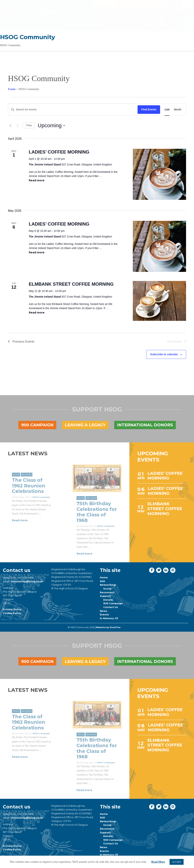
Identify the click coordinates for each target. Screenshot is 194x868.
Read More (158, 862)
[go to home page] (30, 16)
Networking (102, 14)
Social (107, 589)
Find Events (149, 109)
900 (83, 14)
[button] (66, 3)
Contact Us (111, 607)
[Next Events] (18, 126)
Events (71, 24)
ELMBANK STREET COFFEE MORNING (71, 284)
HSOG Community (27, 37)
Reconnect (129, 14)
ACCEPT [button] (177, 862)
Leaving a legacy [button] (85, 425)
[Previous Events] (10, 126)
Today (29, 125)
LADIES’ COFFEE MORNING (59, 152)
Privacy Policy (12, 609)
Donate (108, 600)
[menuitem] (70, 14)
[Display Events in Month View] (178, 110)
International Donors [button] (145, 425)
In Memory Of (93, 24)
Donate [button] (161, 4)
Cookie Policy (12, 613)
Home (70, 14)
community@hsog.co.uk (27, 581)
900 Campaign (113, 603)
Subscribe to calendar (164, 354)
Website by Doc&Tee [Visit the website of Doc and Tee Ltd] (108, 627)
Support (151, 14)
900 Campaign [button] (37, 425)
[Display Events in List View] (167, 110)
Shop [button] (176, 4)
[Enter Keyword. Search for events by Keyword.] (73, 110)
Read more (37, 180)
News (171, 14)
